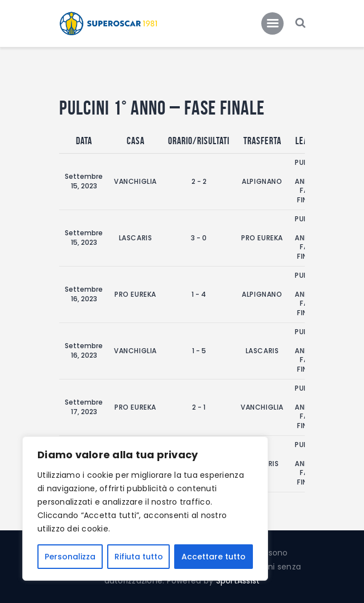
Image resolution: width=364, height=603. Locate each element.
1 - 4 (199, 294)
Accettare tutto (214, 557)
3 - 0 (199, 238)
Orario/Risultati (199, 141)
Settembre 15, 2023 (84, 181)
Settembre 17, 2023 (84, 407)
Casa (136, 141)
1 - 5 (199, 351)
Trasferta (262, 141)
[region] (145, 509)
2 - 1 (199, 407)
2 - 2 (199, 181)
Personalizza (70, 557)
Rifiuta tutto (139, 557)
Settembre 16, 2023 (84, 294)
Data (84, 141)
